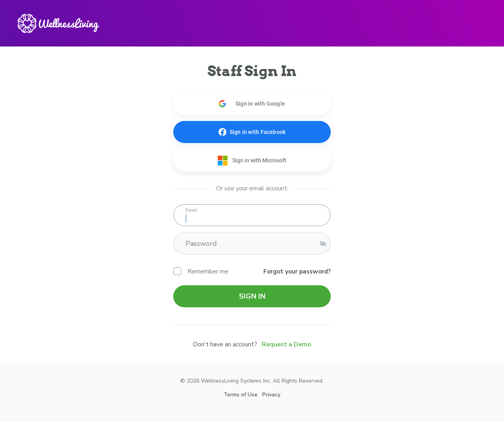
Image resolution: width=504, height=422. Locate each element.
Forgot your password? (297, 271)
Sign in (252, 296)
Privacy (271, 395)
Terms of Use (241, 395)
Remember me (201, 271)
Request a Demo (286, 344)
